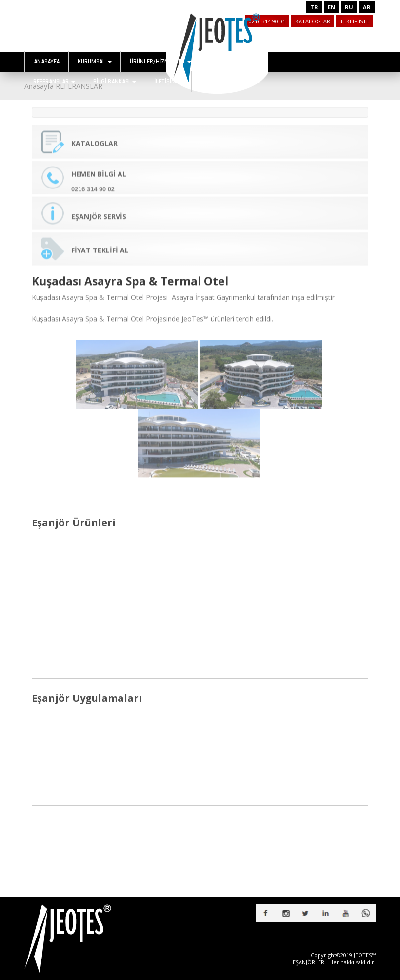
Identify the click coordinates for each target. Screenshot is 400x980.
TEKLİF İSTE (355, 21)
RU (349, 7)
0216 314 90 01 (267, 21)
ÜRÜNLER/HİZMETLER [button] (160, 61)
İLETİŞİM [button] (168, 81)
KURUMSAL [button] (95, 61)
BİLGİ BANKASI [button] (115, 81)
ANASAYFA (47, 61)
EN (331, 7)
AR (367, 7)
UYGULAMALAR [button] (232, 61)
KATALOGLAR (313, 21)
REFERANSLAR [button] (54, 81)
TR (314, 7)
